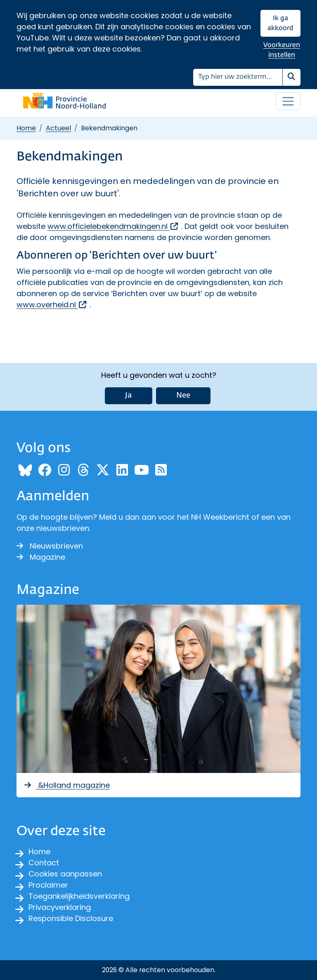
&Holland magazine (66, 785)
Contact (44, 863)
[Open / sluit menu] (288, 101)
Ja (129, 396)
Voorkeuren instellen (282, 50)
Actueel (58, 128)
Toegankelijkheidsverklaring (79, 896)
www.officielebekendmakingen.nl (113, 226)
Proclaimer (48, 885)
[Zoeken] (238, 77)
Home (26, 128)
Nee (183, 396)
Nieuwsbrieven (50, 546)
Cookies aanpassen (65, 874)
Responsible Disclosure (71, 918)
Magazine (41, 557)
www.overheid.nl (52, 305)
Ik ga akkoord (280, 23)
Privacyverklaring (60, 907)
